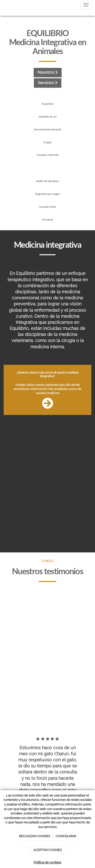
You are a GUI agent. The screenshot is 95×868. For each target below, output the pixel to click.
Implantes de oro (47, 116)
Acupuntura (47, 104)
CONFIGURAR (66, 836)
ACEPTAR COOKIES (48, 850)
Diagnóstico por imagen (47, 194)
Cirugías (48, 142)
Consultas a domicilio (48, 155)
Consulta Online (47, 207)
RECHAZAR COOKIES (35, 836)
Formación (47, 219)
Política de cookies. (47, 862)
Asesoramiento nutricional (48, 129)
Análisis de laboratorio (48, 181)
